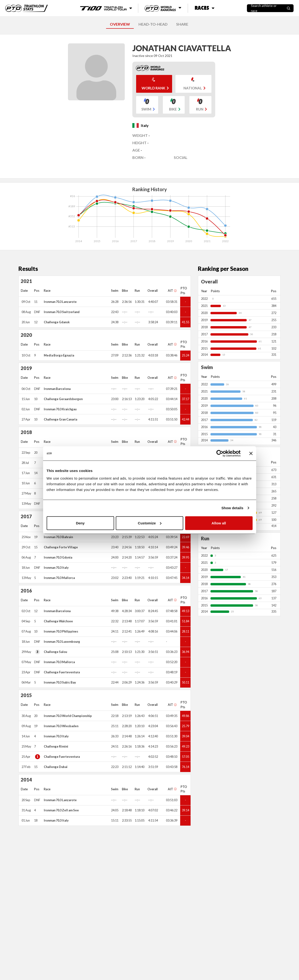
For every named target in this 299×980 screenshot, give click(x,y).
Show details (232, 508)
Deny (80, 523)
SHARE (182, 24)
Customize (150, 523)
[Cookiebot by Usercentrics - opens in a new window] (220, 453)
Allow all (219, 523)
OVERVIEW (120, 24)
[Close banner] (251, 453)
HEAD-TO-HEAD (153, 24)
